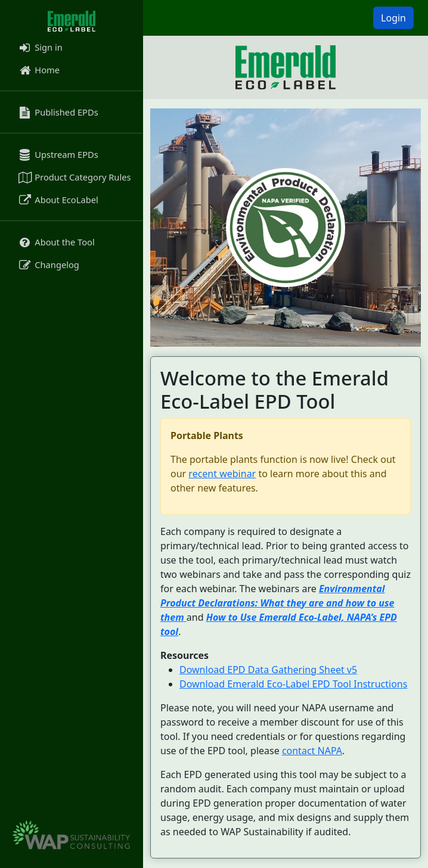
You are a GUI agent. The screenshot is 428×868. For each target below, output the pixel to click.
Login (393, 18)
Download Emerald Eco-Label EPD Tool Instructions (293, 684)
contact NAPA (312, 751)
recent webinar (222, 474)
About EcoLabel (58, 200)
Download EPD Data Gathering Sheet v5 (268, 670)
